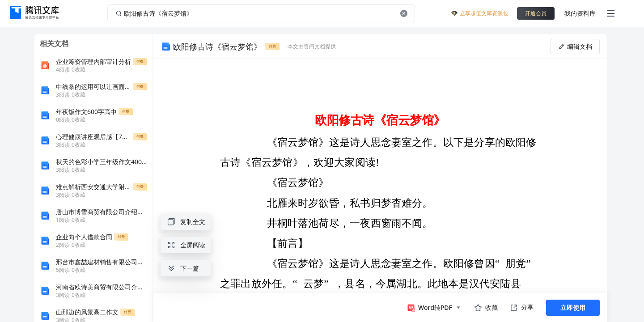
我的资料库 (580, 13)
